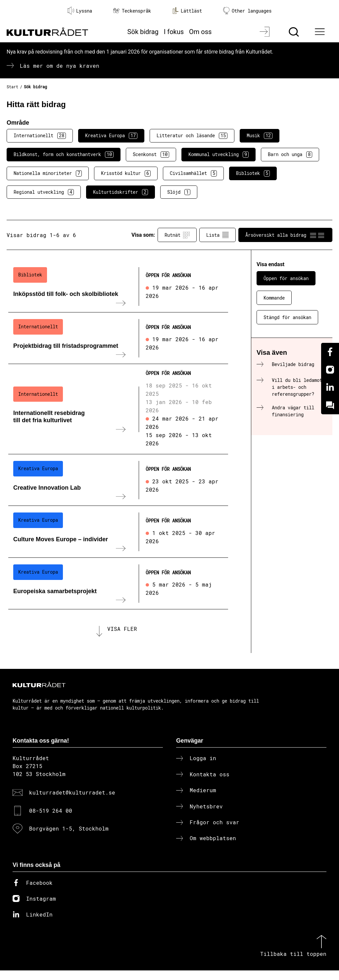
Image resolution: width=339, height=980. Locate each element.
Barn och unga (290, 154)
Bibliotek (253, 173)
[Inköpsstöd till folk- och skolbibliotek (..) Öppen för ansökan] (118, 286)
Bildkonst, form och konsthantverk (64, 154)
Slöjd (179, 192)
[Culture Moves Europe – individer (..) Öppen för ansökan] (118, 532)
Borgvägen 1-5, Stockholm (69, 838)
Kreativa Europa (111, 136)
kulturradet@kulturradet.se (72, 802)
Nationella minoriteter (48, 173)
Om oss (200, 32)
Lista (218, 235)
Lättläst (187, 11)
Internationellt (40, 136)
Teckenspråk (132, 11)
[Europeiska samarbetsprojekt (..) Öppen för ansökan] (118, 584)
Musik (260, 136)
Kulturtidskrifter (121, 192)
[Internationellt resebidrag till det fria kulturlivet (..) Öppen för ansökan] (118, 409)
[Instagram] (330, 370)
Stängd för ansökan (287, 317)
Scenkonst (151, 154)
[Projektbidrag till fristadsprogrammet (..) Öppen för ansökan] (118, 338)
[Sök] (294, 32)
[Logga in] (265, 32)
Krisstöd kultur (126, 173)
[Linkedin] (330, 388)
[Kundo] (330, 405)
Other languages (247, 11)
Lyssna (80, 11)
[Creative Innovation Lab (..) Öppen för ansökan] (118, 480)
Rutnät (177, 235)
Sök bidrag (143, 32)
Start (12, 87)
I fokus (174, 32)
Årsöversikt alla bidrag (285, 235)
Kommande (274, 298)
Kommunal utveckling (218, 154)
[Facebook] (330, 352)
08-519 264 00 (51, 820)
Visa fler (122, 633)
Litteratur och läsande (192, 136)
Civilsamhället (193, 173)
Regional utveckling (44, 192)
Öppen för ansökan (286, 278)
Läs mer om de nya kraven (60, 66)
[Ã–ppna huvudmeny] (321, 32)
